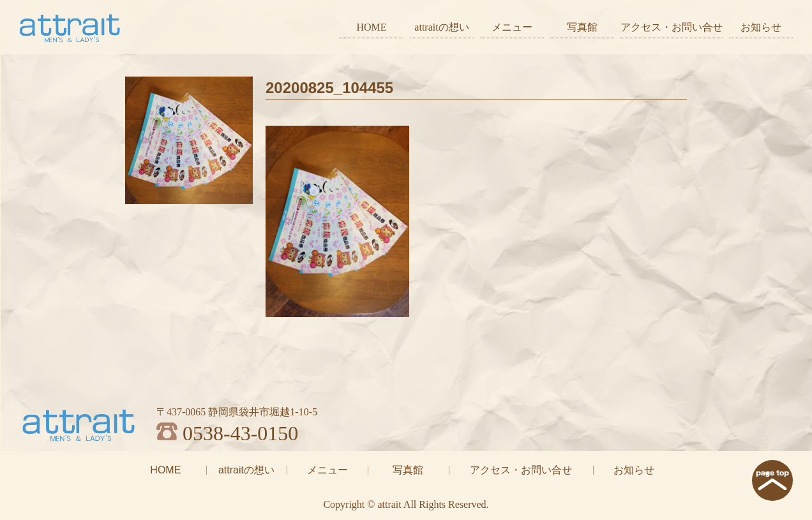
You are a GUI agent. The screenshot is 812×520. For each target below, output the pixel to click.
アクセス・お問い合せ (672, 27)
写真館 (582, 27)
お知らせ (761, 27)
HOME (371, 27)
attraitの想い (441, 27)
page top (772, 480)
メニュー (512, 27)
